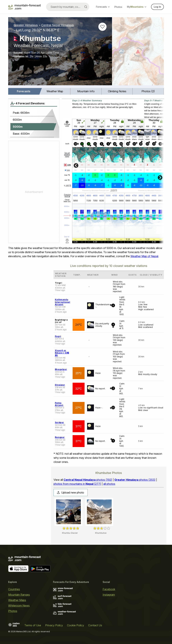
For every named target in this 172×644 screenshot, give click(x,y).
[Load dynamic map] (138, 53)
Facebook (109, 589)
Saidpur (59, 422)
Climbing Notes (117, 91)
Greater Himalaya (26, 25)
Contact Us (95, 625)
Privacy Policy (54, 625)
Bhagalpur (61, 369)
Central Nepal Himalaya (57, 25)
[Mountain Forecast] (24, 7)
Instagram (109, 595)
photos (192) (88, 480)
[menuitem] (24, 91)
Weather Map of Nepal (144, 256)
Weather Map (55, 91)
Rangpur (60, 437)
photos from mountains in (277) (77, 484)
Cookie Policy (76, 625)
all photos (109, 484)
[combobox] (68, 7)
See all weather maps (67, 155)
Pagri (58, 336)
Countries (14, 589)
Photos (118, 7)
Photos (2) (148, 91)
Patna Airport (59, 404)
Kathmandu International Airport (63, 302)
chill (67, 185)
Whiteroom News (19, 606)
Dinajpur (60, 385)
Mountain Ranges (19, 595)
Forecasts (103, 7)
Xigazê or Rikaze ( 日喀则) (62, 353)
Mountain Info (86, 91)
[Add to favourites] (102, 27)
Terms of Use (33, 625)
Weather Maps (17, 600)
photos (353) (135, 480)
